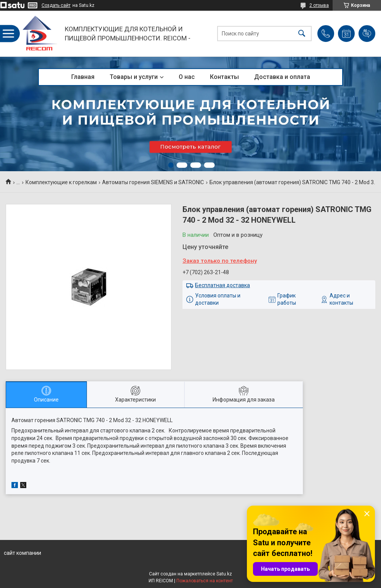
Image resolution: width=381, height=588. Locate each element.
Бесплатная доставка (223, 285)
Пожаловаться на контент (205, 581)
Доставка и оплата (282, 77)
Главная (83, 77)
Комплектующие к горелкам (61, 182)
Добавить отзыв (367, 34)
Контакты (224, 77)
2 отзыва (319, 5)
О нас (187, 77)
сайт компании (22, 553)
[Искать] (302, 34)
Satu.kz (224, 574)
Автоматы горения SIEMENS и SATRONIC (153, 182)
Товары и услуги (134, 77)
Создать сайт (56, 5)
